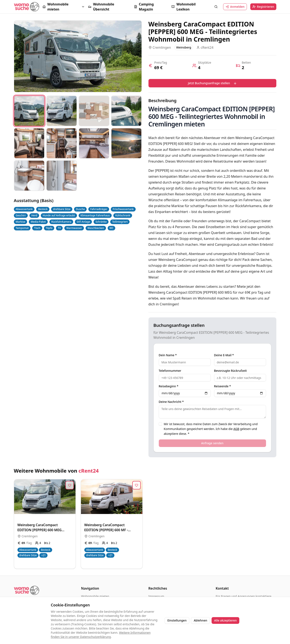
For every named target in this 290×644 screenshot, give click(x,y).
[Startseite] (26, 7)
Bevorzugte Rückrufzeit (230, 371)
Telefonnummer (170, 371)
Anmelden (235, 7)
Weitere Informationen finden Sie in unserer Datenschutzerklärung (101, 635)
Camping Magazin (144, 7)
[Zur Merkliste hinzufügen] (70, 485)
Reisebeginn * (169, 386)
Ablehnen (200, 620)
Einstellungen (177, 620)
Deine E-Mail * (224, 355)
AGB (236, 429)
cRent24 (89, 471)
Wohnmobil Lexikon (183, 7)
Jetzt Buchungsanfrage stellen (212, 83)
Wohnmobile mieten (56, 7)
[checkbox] (160, 424)
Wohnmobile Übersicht (101, 7)
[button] (64, 7)
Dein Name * (168, 355)
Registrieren (263, 7)
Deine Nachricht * (171, 402)
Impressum (156, 596)
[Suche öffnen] (216, 7)
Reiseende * (222, 386)
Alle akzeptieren (225, 620)
